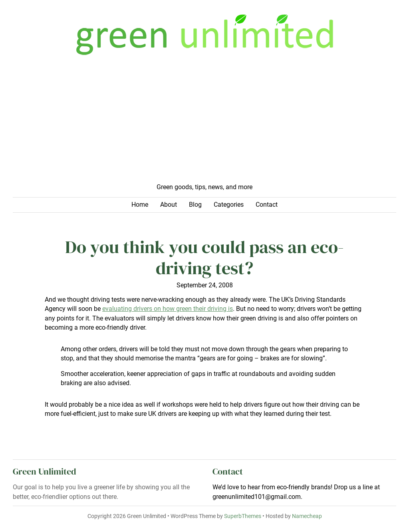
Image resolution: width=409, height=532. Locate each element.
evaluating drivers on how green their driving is (168, 309)
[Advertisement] (204, 123)
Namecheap (307, 516)
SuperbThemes (243, 516)
